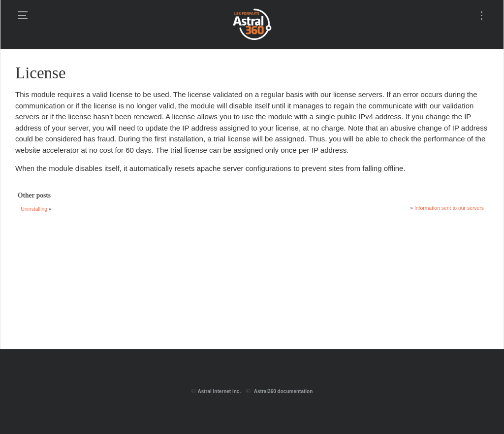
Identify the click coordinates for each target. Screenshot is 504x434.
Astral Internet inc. (219, 391)
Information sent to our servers (449, 208)
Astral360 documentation (283, 391)
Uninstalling (34, 209)
